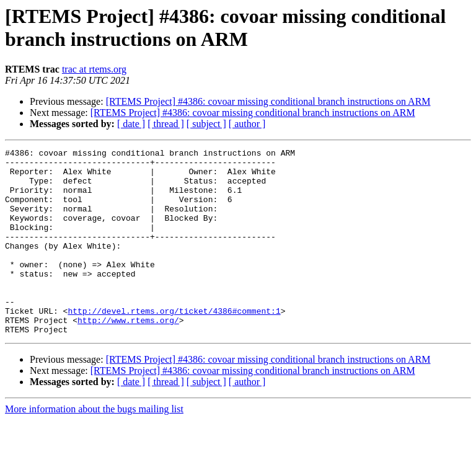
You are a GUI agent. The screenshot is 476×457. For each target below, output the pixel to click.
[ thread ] (166, 124)
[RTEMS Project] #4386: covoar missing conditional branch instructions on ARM (268, 101)
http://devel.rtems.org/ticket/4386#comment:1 (174, 344)
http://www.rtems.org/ (128, 355)
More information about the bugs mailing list (94, 446)
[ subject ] (206, 124)
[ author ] (247, 124)
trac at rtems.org (94, 69)
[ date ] (131, 124)
